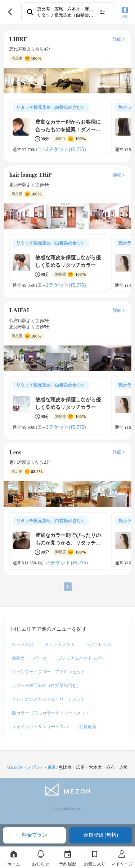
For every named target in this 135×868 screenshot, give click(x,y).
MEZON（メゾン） (25, 767)
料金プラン (35, 835)
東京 (51, 767)
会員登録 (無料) (101, 835)
